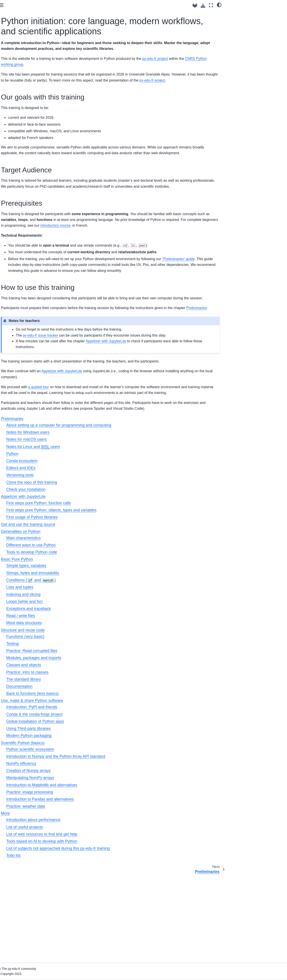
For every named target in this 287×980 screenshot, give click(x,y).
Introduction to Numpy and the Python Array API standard (119, 843)
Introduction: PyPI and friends (95, 793)
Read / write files (84, 702)
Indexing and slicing (87, 681)
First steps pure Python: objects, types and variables (115, 596)
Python (76, 540)
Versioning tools (83, 561)
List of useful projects (88, 913)
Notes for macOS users (90, 526)
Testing (76, 730)
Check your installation (89, 576)
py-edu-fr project (134, 102)
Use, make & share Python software (25, 105)
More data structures (88, 709)
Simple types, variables (90, 652)
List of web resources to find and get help (105, 920)
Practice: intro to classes (91, 758)
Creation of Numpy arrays (92, 857)
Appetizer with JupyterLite (24, 67)
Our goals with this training (251, 14)
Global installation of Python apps (99, 808)
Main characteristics (87, 624)
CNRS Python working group (118, 81)
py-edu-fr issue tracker (104, 398)
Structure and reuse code (24, 95)
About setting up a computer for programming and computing (122, 511)
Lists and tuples (83, 673)
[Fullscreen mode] (211, 5)
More (9, 121)
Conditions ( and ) (94, 666)
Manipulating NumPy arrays (94, 864)
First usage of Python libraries (95, 603)
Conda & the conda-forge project (98, 801)
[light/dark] (219, 5)
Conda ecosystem (85, 547)
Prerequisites (240, 26)
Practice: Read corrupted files (95, 737)
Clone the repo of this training (95, 569)
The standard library (87, 766)
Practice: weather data (89, 892)
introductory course (86, 265)
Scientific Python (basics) (24, 114)
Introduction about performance (97, 906)
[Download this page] (203, 5)
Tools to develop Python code (95, 638)
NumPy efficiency (85, 850)
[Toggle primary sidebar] (65, 5)
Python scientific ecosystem (94, 836)
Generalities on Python (22, 81)
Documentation (83, 773)
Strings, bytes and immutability (96, 659)
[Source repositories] (195, 5)
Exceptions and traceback (92, 695)
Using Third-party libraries (92, 815)
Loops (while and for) (88, 688)
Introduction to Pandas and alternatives (103, 885)
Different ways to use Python (94, 631)
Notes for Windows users (91, 518)
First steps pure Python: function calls (102, 589)
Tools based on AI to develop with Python (105, 927)
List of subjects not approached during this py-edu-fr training (121, 935)
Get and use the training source (28, 74)
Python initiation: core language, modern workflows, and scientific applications (28, 47)
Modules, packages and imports (97, 744)
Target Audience (242, 20)
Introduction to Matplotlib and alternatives (105, 871)
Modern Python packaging (92, 822)
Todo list (77, 942)
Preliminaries (15, 60)
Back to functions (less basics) (96, 780)
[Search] (29, 31)
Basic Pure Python (19, 88)
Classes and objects (87, 751)
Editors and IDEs (84, 554)
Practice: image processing (93, 878)
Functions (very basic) (89, 723)
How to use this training (247, 32)
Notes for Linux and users (97, 533)
